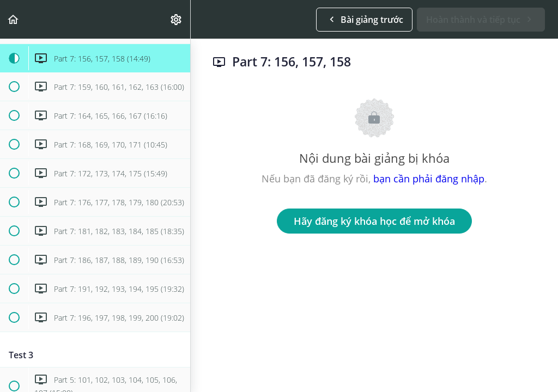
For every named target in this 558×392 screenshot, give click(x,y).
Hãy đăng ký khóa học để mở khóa (374, 221)
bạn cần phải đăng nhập (429, 179)
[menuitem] (177, 19)
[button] (14, 19)
